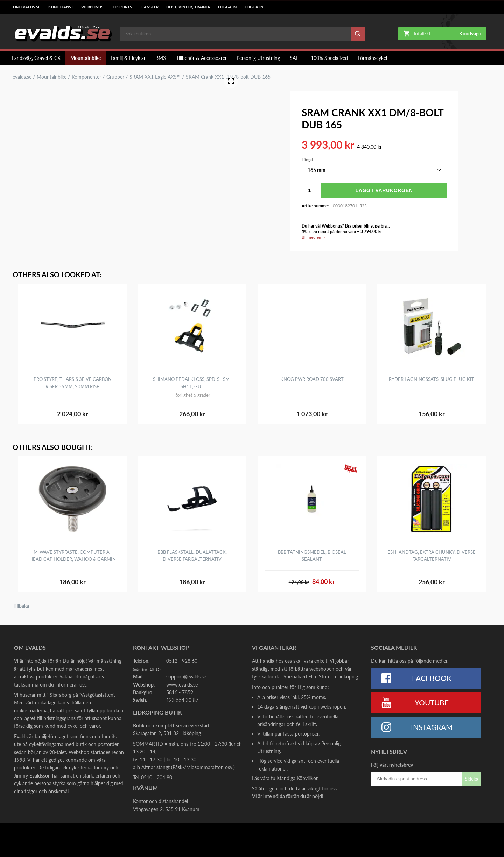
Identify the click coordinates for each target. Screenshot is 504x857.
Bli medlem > (314, 237)
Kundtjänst (61, 7)
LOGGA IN (227, 7)
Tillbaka (21, 606)
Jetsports (121, 7)
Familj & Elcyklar (128, 58)
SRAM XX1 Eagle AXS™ (155, 77)
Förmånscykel (372, 58)
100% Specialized (329, 58)
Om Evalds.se (27, 7)
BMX (161, 58)
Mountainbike (86, 58)
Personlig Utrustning (258, 58)
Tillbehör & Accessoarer (201, 58)
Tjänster (149, 7)
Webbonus (92, 7)
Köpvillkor (307, 778)
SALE (295, 58)
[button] (374, 170)
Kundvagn (470, 34)
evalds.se (22, 77)
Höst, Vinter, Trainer (188, 7)
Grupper (115, 77)
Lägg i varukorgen (384, 190)
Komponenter (86, 77)
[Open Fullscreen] (231, 81)
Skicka (472, 779)
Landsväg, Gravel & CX (36, 58)
